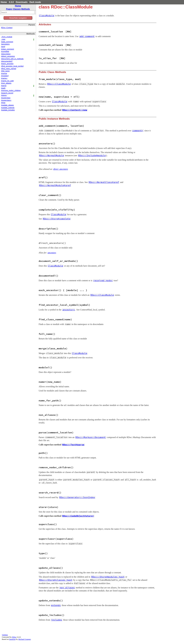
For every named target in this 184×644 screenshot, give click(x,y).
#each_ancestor (7, 64)
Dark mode (35, 2)
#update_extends (8, 108)
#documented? (7, 61)
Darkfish (12, 639)
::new (3, 39)
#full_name (5, 71)
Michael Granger (25, 639)
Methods (26, 9)
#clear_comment (8, 49)
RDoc (14, 637)
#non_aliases (6, 83)
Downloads (22, 2)
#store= (4, 95)
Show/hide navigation (18, 18)
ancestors (52, 253)
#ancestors (5, 44)
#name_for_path (7, 81)
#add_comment (7, 42)
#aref (3, 47)
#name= (4, 78)
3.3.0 (11, 2)
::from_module (7, 37)
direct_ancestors (61, 169)
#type (3, 103)
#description (6, 54)
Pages (9, 9)
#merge (4, 73)
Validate (5, 635)
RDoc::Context (7, 28)
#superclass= (6, 100)
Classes (17, 9)
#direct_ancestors (8, 56)
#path (3, 88)
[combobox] (18, 12)
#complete (5, 51)
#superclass (6, 98)
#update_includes (8, 110)
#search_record (7, 93)
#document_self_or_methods (12, 59)
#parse (4, 86)
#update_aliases (7, 105)
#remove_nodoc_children (11, 91)
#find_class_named (9, 69)
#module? (5, 76)
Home (4, 2)
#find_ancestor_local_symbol (12, 66)
